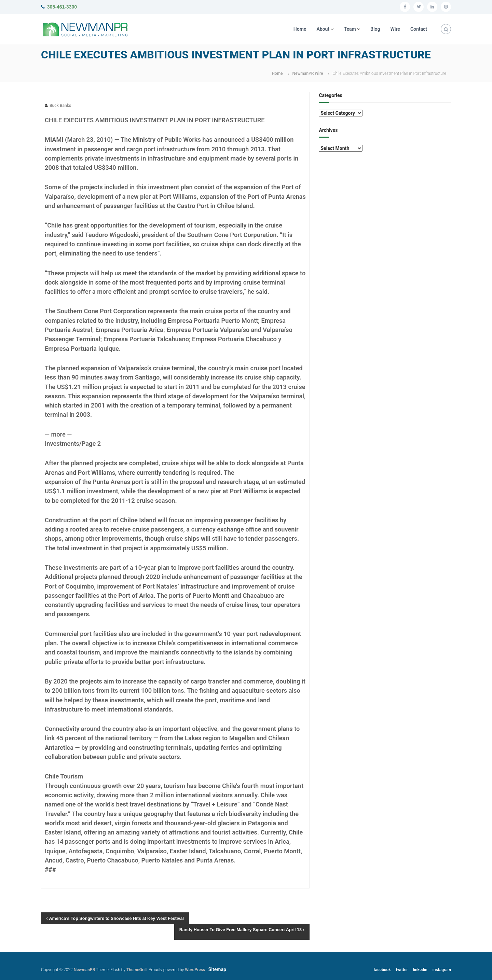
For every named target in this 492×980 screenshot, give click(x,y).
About (323, 29)
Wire (395, 29)
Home (300, 29)
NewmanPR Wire (308, 73)
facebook (382, 970)
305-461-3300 (62, 7)
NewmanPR (85, 970)
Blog (375, 29)
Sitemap (217, 969)
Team (350, 29)
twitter (402, 970)
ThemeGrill (136, 970)
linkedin (420, 970)
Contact (419, 29)
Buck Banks (60, 106)
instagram (442, 970)
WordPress (195, 970)
